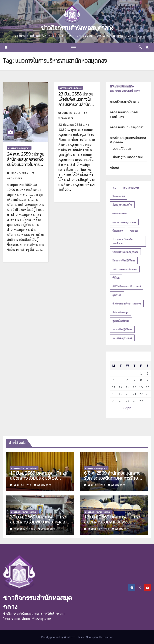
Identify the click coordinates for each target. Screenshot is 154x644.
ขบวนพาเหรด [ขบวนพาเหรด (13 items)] (120, 214)
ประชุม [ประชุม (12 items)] (134, 231)
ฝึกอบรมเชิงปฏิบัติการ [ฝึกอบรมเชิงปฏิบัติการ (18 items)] (124, 261)
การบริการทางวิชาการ (125, 102)
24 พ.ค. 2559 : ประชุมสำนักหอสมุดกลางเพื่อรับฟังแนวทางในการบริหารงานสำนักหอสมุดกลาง (26, 165)
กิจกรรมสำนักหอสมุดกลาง (19, 148)
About (115, 168)
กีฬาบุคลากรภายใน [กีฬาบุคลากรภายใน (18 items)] (122, 205)
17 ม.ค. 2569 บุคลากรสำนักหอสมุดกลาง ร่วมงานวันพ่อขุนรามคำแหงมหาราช (112, 522)
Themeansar (105, 637)
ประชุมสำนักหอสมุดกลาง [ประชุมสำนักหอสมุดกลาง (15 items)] (125, 252)
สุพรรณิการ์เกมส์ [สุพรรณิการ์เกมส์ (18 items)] (121, 321)
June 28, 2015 (72, 113)
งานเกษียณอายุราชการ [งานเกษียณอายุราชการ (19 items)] (124, 222)
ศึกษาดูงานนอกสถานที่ (128, 157)
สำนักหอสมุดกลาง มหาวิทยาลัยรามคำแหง (125, 89)
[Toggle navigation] (74, 48)
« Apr (127, 408)
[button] (140, 48)
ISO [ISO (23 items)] (114, 188)
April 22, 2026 (97, 485)
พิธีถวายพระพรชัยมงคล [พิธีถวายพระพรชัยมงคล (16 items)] (125, 269)
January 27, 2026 (99, 529)
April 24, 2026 (23, 485)
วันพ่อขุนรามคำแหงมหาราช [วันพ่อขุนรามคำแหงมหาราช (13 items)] (127, 304)
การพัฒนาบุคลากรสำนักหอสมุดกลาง (128, 140)
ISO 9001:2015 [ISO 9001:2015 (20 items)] (131, 188)
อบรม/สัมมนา (122, 149)
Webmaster (43, 485)
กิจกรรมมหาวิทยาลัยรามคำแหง (124, 115)
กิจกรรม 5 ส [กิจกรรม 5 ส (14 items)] (119, 196)
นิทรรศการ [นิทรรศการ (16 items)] (118, 231)
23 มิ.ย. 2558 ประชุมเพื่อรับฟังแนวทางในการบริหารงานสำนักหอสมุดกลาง (77, 102)
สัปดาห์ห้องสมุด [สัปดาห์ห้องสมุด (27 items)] (120, 312)
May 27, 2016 (20, 173)
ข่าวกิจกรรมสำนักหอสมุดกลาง (77, 28)
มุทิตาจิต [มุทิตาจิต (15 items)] (117, 295)
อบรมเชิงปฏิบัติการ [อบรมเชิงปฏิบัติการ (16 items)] (122, 330)
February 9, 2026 (25, 529)
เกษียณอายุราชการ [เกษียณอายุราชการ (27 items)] (122, 338)
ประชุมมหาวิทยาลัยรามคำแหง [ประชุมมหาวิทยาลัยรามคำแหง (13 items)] (123, 241)
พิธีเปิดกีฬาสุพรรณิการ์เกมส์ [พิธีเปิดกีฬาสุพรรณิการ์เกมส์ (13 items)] (127, 286)
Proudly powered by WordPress (59, 637)
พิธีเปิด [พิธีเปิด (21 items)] (116, 278)
